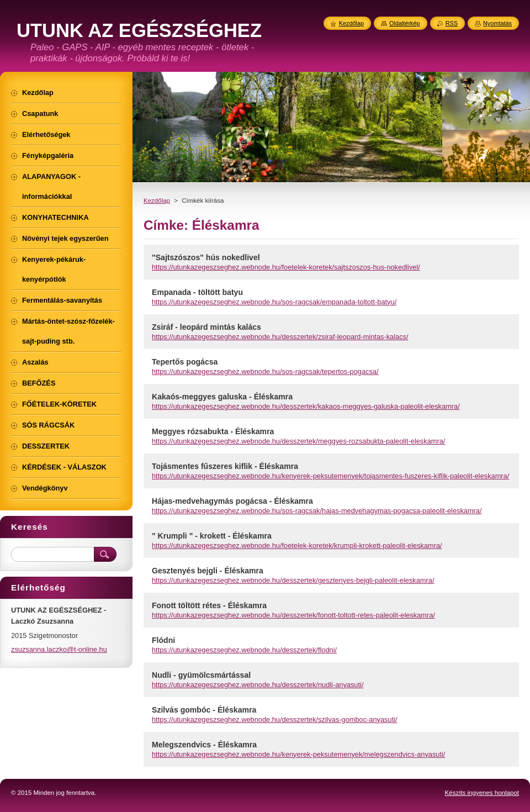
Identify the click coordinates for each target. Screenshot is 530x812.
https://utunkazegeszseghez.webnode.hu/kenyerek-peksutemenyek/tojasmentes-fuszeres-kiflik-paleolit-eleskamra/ (330, 476)
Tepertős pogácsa (185, 362)
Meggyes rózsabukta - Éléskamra (213, 431)
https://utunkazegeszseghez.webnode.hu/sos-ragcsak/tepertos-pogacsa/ (265, 371)
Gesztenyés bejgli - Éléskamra (208, 571)
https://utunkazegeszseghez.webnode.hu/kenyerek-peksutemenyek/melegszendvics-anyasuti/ (298, 754)
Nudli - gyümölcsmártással (201, 675)
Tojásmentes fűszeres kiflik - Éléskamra (225, 466)
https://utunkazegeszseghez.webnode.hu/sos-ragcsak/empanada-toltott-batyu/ (274, 302)
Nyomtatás (497, 23)
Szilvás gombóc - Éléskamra (204, 710)
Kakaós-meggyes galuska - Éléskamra (222, 397)
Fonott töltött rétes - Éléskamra (209, 605)
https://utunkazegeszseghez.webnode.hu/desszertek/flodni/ (244, 650)
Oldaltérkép (405, 23)
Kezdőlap (157, 201)
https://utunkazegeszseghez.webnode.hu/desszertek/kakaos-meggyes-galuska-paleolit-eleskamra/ (306, 406)
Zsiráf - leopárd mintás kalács (206, 327)
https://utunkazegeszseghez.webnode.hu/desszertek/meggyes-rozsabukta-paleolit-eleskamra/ (298, 441)
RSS (452, 23)
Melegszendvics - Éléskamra (204, 745)
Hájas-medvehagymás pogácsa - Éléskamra (232, 501)
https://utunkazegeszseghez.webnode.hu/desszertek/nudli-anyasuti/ (258, 685)
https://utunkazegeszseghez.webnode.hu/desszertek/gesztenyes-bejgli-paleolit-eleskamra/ (293, 580)
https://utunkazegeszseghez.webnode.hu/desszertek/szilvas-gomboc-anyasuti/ (275, 719)
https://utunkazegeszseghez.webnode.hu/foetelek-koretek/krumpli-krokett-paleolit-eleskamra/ (297, 545)
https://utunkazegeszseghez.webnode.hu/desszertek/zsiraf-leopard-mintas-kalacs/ (280, 337)
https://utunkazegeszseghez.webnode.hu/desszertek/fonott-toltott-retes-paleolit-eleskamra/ (293, 615)
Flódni (163, 640)
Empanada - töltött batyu (197, 292)
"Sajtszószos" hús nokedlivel (206, 257)
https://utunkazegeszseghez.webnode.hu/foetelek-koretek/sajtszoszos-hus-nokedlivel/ (286, 267)
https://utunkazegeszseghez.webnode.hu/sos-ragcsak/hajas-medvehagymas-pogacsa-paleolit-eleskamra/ (317, 511)
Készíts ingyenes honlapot (482, 793)
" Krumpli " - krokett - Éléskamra (212, 536)
